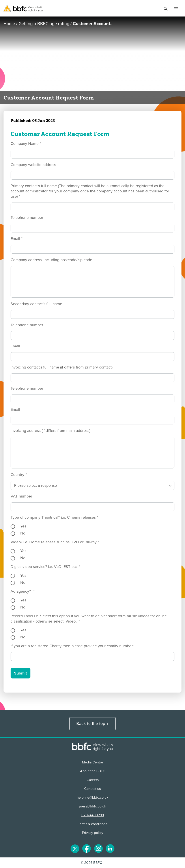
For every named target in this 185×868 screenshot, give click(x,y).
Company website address (33, 165)
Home (9, 24)
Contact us (92, 789)
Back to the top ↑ (92, 724)
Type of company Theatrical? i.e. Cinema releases (54, 517)
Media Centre (92, 762)
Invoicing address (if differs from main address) (50, 431)
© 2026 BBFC (91, 863)
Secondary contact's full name (36, 304)
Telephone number (27, 217)
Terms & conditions (93, 824)
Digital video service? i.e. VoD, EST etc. (45, 567)
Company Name (26, 144)
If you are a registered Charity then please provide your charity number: (72, 646)
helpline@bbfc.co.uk (92, 798)
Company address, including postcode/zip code (53, 260)
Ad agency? (23, 591)
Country (19, 475)
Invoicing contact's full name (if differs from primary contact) (62, 367)
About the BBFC (93, 771)
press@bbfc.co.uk (92, 806)
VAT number (21, 496)
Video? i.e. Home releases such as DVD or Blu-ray (55, 542)
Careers (93, 780)
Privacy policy (93, 833)
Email (17, 239)
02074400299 (93, 815)
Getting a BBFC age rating (44, 24)
